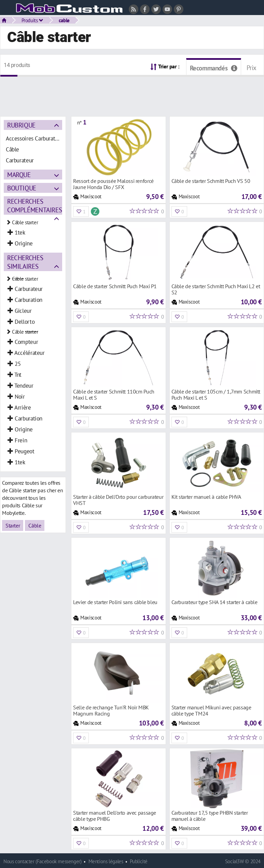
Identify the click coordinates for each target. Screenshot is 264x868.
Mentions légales (106, 861)
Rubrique (21, 125)
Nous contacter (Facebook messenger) (43, 861)
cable (64, 20)
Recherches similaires (25, 262)
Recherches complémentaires (34, 205)
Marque (19, 175)
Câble (35, 525)
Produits (32, 20)
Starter (13, 525)
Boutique (22, 188)
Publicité (139, 861)
